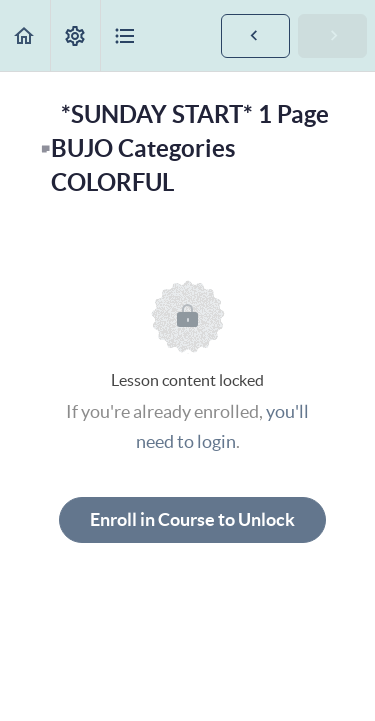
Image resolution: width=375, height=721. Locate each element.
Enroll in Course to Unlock (192, 519)
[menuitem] (75, 35)
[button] (25, 35)
